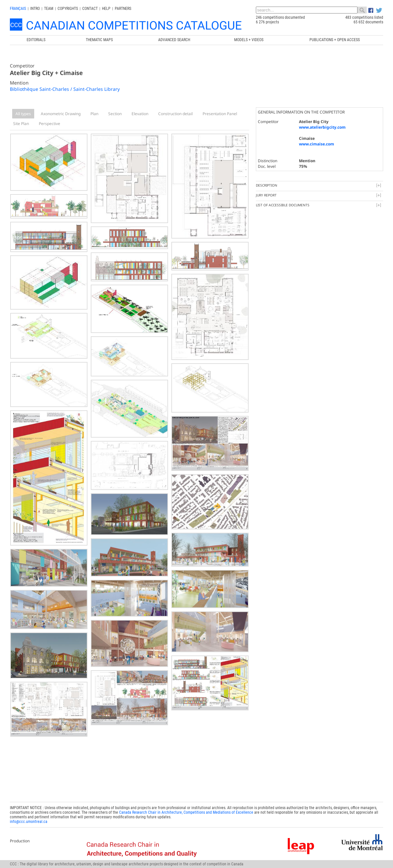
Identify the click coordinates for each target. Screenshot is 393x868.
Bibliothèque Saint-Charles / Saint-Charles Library (65, 89)
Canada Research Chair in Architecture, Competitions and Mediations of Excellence (186, 812)
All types (23, 114)
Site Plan (21, 124)
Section (115, 114)
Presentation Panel (220, 114)
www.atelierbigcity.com (322, 127)
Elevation (140, 114)
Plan (94, 114)
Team (49, 9)
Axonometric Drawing (61, 114)
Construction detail (175, 114)
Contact (90, 9)
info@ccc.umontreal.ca (29, 822)
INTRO (35, 9)
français (18, 9)
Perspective (49, 124)
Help (106, 9)
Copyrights (68, 9)
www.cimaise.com (317, 144)
